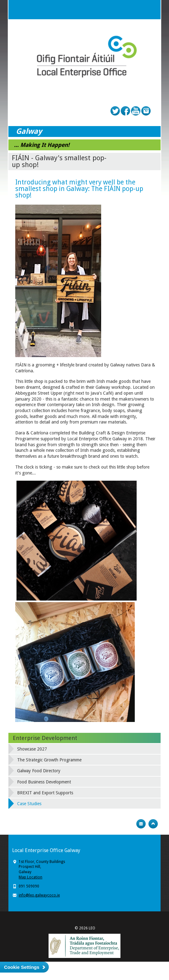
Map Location (31, 877)
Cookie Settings (22, 967)
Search (138, 10)
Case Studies (29, 804)
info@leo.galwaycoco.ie (39, 895)
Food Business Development (44, 782)
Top (153, 824)
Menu (151, 10)
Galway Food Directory (39, 771)
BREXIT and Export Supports (45, 793)
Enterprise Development (45, 738)
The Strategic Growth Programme (49, 760)
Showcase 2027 (32, 749)
